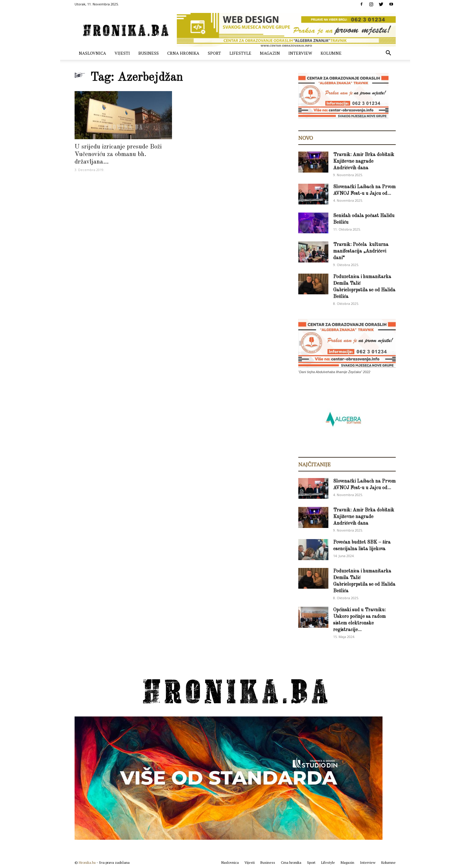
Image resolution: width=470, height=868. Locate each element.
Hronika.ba (87, 862)
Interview (300, 53)
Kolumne (331, 53)
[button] (389, 54)
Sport (214, 53)
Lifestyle (240, 53)
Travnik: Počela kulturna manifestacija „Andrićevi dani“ (361, 251)
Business (149, 53)
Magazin (270, 53)
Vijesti (122, 53)
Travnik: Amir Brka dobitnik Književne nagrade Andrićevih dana (364, 161)
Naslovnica (92, 53)
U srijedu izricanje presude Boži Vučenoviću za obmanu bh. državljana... (118, 154)
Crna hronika (183, 53)
